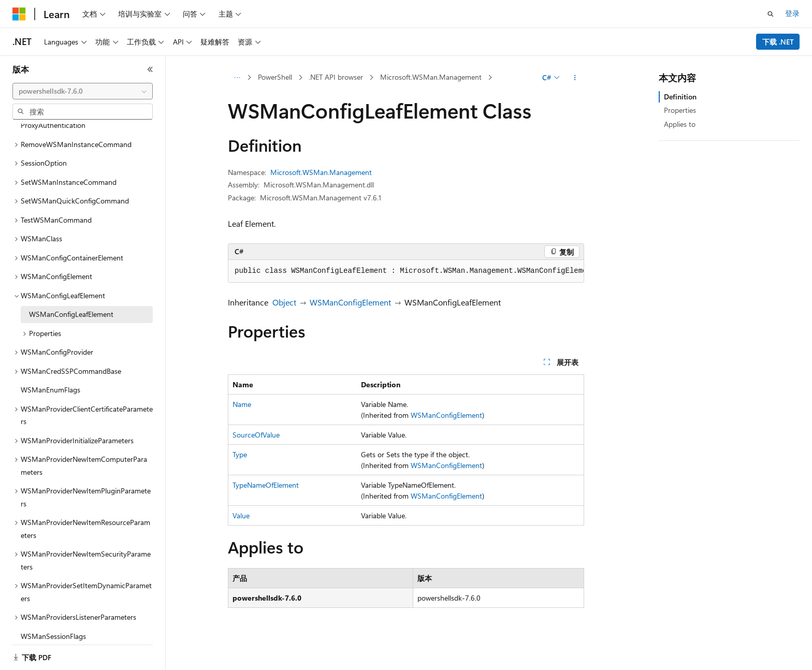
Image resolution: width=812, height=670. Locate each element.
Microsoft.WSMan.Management (431, 77)
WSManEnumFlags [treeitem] (50, 377)
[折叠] (150, 69)
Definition (680, 97)
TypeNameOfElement (266, 485)
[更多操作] (575, 78)
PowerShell (275, 77)
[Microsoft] (19, 14)
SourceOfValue (256, 435)
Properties (680, 110)
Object (284, 302)
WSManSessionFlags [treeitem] (53, 623)
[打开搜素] (771, 14)
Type (240, 454)
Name (242, 404)
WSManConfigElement (350, 302)
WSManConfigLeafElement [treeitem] (71, 301)
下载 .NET (778, 42)
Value (241, 515)
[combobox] (83, 91)
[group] (406, 271)
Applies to (680, 124)
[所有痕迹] (237, 78)
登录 (792, 13)
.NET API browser (336, 77)
